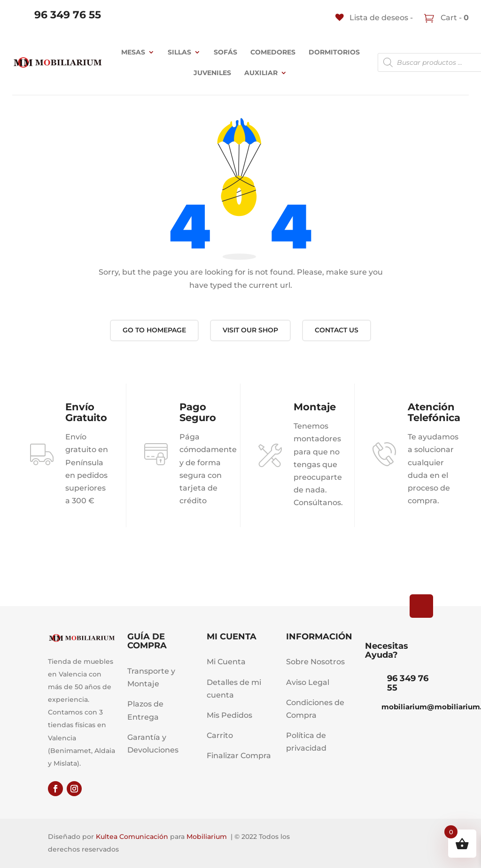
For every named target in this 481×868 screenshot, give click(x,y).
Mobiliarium (207, 837)
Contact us (337, 330)
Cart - (454, 18)
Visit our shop (250, 330)
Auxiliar (261, 73)
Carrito (220, 735)
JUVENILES (212, 73)
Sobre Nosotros (315, 662)
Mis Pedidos (229, 715)
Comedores (273, 52)
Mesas (133, 52)
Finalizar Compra (239, 756)
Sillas (179, 52)
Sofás (225, 52)
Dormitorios (334, 52)
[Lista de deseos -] (374, 18)
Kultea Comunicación (132, 837)
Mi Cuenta (226, 662)
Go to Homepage (154, 330)
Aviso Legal (308, 682)
